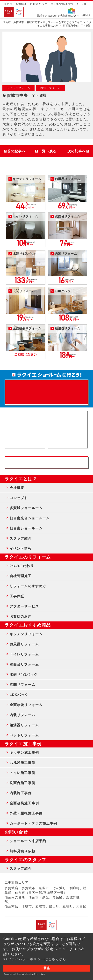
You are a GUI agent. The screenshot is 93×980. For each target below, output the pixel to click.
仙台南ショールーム (26, 528)
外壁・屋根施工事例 (26, 813)
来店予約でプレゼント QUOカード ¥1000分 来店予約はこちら (46, 390)
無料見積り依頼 (22, 851)
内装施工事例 (21, 793)
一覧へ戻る (48, 151)
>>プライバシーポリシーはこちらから (35, 959)
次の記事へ (77, 151)
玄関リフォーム (22, 685)
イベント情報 (21, 548)
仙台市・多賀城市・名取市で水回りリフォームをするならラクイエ (43, 22)
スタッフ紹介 (21, 538)
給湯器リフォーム (24, 725)
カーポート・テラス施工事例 (33, 823)
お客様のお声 (21, 616)
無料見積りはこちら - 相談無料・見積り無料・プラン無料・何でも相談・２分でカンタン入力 (68, 429)
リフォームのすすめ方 (28, 586)
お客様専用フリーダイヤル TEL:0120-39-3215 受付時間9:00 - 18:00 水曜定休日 (46, 462)
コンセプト (19, 498)
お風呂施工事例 (22, 763)
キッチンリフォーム (26, 634)
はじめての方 (56, 15)
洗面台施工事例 (22, 783)
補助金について (72, 15)
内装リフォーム (22, 715)
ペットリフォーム (24, 735)
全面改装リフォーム (26, 705)
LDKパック (19, 695)
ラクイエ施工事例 (23, 744)
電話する (42, 15)
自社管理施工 (21, 576)
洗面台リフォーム (24, 664)
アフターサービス (24, 606)
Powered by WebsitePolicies (25, 974)
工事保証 (17, 596)
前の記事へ (16, 151)
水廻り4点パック (24, 674)
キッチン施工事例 (24, 753)
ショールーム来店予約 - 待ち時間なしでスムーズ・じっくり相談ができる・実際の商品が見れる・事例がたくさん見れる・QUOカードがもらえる (25, 429)
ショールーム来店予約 (28, 841)
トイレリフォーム (24, 654)
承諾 (47, 968)
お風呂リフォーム (24, 644)
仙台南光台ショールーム (30, 518)
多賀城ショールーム (26, 508)
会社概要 (17, 488)
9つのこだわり (22, 566)
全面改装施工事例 (24, 803)
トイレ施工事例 (22, 773)
